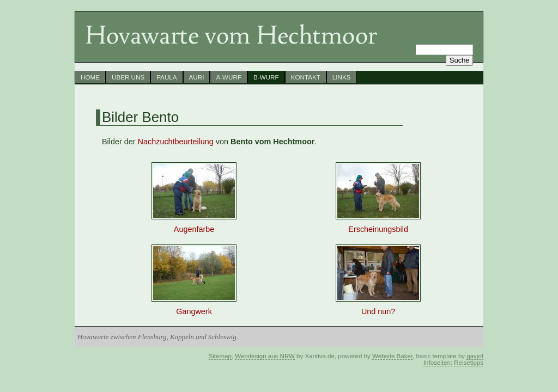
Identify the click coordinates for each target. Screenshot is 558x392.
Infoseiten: (438, 363)
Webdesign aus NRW (265, 356)
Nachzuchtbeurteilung (176, 142)
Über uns (128, 77)
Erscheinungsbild (378, 226)
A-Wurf (229, 77)
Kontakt (306, 77)
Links (342, 77)
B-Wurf (266, 77)
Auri (197, 77)
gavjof (475, 356)
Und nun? (378, 308)
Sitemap (220, 356)
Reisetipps (469, 363)
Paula (166, 77)
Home (90, 77)
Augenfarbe (194, 226)
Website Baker (392, 356)
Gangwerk (194, 308)
